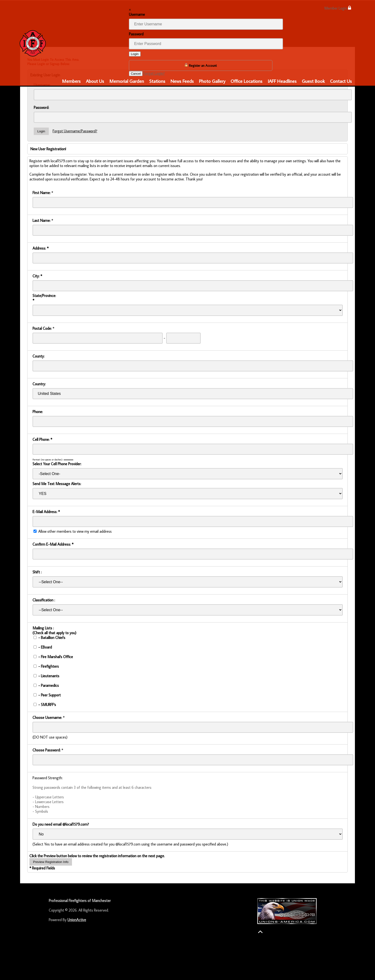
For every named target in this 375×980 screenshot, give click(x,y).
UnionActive (77, 920)
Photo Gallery (212, 81)
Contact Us (341, 81)
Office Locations (246, 81)
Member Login (338, 8)
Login (135, 54)
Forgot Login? (154, 73)
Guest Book (313, 81)
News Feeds (182, 81)
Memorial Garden (127, 81)
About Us (95, 81)
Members (71, 81)
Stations (157, 81)
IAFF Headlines (282, 81)
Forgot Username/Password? (75, 131)
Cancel (136, 74)
